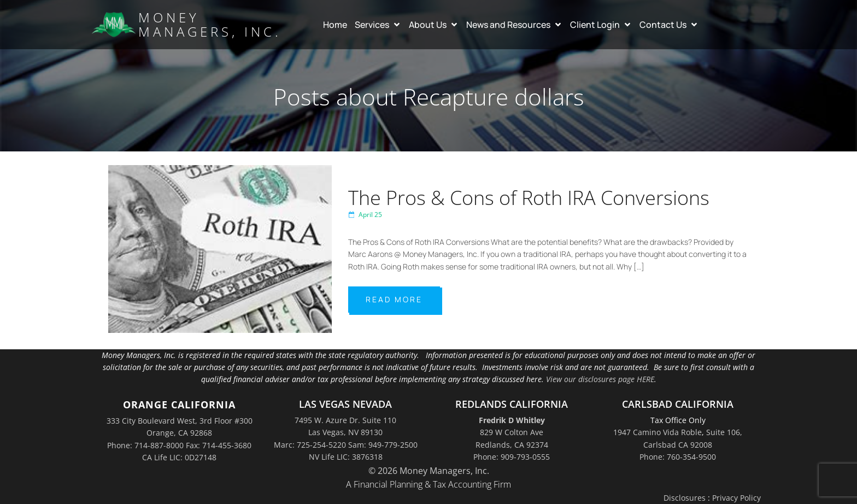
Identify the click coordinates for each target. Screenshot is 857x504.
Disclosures (685, 498)
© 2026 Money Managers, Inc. (429, 471)
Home (335, 25)
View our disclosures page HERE (600, 379)
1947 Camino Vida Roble (658, 432)
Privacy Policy (736, 498)
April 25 (365, 215)
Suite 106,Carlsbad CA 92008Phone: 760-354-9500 (691, 444)
